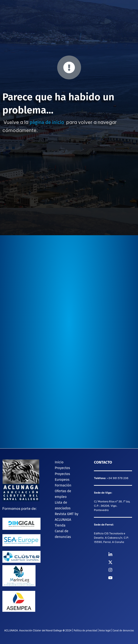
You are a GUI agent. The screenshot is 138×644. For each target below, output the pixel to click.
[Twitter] (123, 562)
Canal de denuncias (63, 534)
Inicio (59, 462)
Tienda (60, 525)
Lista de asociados (63, 505)
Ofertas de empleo (63, 494)
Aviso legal (105, 631)
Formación (63, 485)
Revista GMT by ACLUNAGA (67, 517)
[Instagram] (123, 570)
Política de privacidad (85, 631)
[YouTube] (123, 578)
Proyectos (62, 468)
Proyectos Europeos (62, 477)
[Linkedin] (123, 554)
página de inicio (47, 122)
